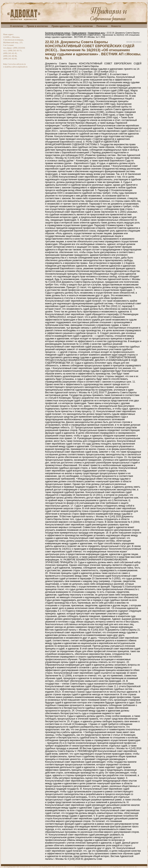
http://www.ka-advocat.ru (15, 64)
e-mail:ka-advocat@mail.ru (15, 67)
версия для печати (134, 42)
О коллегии (17, 26)
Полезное (102, 26)
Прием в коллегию (37, 26)
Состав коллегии (83, 26)
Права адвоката (61, 26)
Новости (116, 26)
